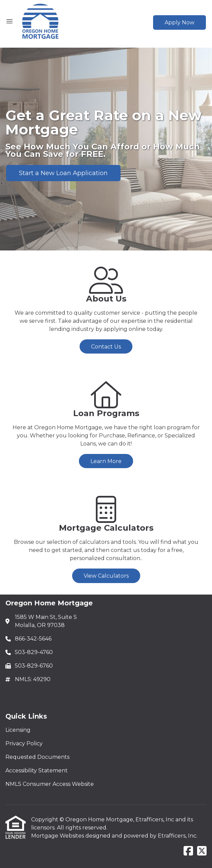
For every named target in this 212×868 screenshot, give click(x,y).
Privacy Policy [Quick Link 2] (24, 743)
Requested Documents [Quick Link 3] (37, 757)
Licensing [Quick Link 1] (18, 730)
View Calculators (106, 576)
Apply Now (179, 22)
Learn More (106, 461)
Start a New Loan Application (63, 173)
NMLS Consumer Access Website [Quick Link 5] (50, 784)
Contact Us (106, 347)
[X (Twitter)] (202, 851)
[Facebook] (188, 851)
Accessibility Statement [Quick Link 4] (37, 770)
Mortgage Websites (58, 836)
